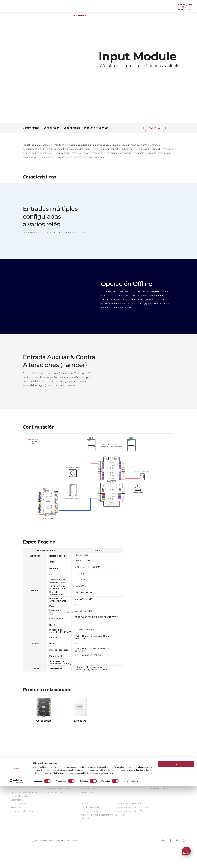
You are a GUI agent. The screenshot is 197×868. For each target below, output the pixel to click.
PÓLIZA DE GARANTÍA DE (14, 7)
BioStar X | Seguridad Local (23, 774)
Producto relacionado (96, 128)
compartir (171, 128)
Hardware (35, 16)
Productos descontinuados (129, 781)
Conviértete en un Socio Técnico (132, 811)
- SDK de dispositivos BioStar (59, 789)
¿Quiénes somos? (160, 770)
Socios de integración (56, 774)
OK (176, 846)
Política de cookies (51, 831)
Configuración (52, 128)
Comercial (86, 785)
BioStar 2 (15, 781)
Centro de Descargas (126, 770)
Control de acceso (90, 804)
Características (31, 128)
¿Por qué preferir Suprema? (165, 774)
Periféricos (16, 807)
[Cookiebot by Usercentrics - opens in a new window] (16, 863)
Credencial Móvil (18, 804)
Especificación (72, 128)
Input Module (80, 16)
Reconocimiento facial (91, 811)
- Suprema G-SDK (54, 785)
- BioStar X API (53, 781)
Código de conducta (99, 831)
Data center (87, 777)
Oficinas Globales (159, 789)
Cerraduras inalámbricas (22, 811)
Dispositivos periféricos (58, 16)
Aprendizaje (122, 777)
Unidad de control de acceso (24, 792)
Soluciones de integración (58, 777)
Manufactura (87, 792)
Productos (17, 16)
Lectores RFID (17, 800)
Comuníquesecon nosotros (185, 7)
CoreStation (44, 721)
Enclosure (80, 721)
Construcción (87, 774)
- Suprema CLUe (54, 792)
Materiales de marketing (128, 774)
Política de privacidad (23, 831)
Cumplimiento (75, 831)
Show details (129, 863)
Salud (84, 781)
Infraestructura (88, 789)
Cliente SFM (122, 815)
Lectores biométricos (20, 796)
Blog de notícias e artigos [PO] (166, 781)
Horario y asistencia (90, 807)
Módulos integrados (55, 799)
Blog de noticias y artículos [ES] (166, 777)
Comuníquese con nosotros (165, 785)
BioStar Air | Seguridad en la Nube (27, 777)
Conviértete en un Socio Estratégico (133, 807)
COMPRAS (134, 6)
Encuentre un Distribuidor (129, 804)
